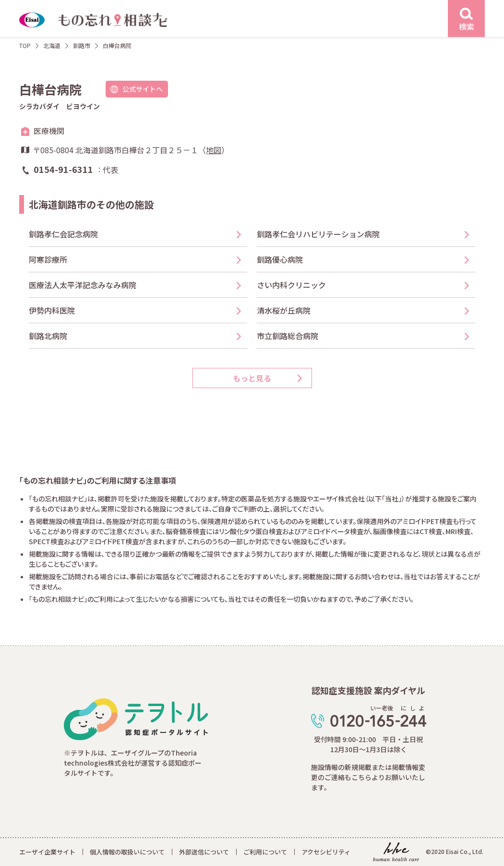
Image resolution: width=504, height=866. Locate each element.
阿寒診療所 (48, 259)
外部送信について (204, 852)
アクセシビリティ (326, 852)
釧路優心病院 (280, 259)
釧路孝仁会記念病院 (63, 234)
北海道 (52, 45)
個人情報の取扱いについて (127, 852)
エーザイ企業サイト (47, 852)
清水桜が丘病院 (284, 310)
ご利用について (265, 852)
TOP (25, 45)
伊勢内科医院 (52, 310)
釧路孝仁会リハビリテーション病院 (318, 234)
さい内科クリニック (291, 285)
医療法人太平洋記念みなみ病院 (83, 285)
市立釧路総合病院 (288, 336)
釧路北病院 (48, 336)
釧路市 (82, 45)
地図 (214, 150)
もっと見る (252, 378)
